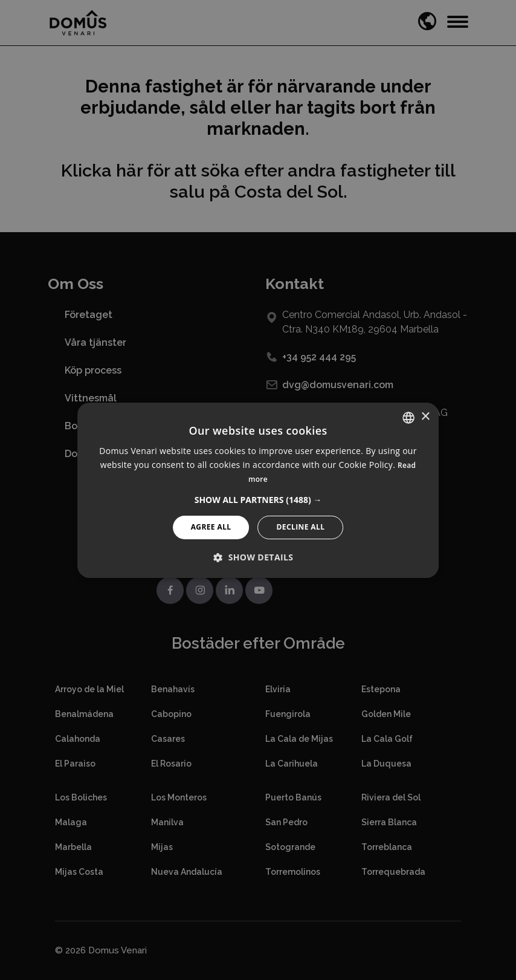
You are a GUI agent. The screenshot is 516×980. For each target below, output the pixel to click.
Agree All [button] (211, 527)
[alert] (258, 490)
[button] (258, 500)
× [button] (425, 417)
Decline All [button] (301, 527)
